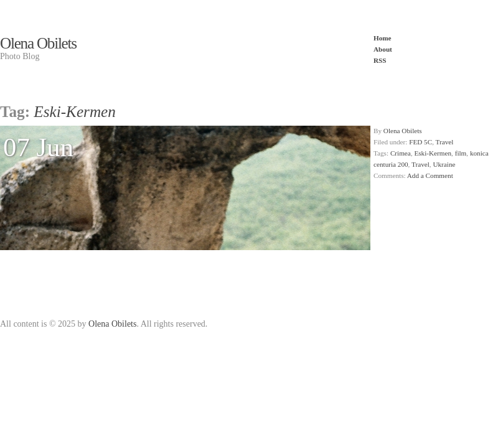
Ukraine (444, 164)
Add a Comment (430, 175)
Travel (445, 142)
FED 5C (420, 142)
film (461, 153)
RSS (380, 60)
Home (383, 38)
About (383, 49)
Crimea (401, 153)
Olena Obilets (38, 43)
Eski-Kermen (433, 153)
